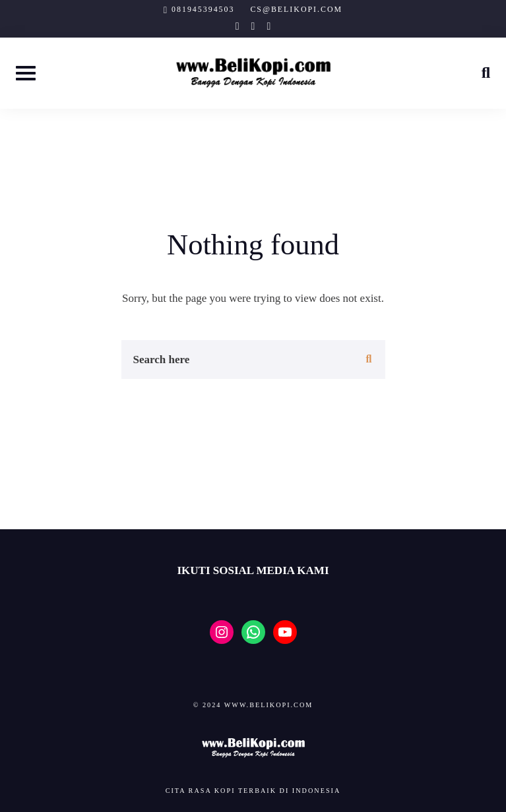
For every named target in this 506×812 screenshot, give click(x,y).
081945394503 (203, 9)
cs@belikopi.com (296, 9)
